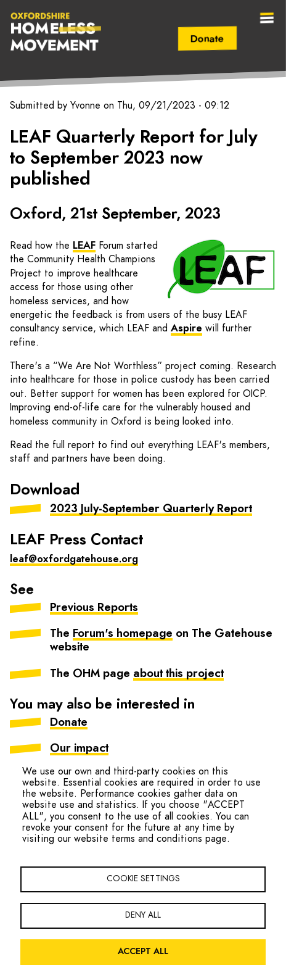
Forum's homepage (123, 634)
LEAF (84, 246)
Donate (207, 39)
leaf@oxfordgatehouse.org (74, 559)
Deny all (143, 915)
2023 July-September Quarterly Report (151, 509)
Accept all (143, 952)
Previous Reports (94, 608)
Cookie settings (143, 879)
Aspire (186, 328)
